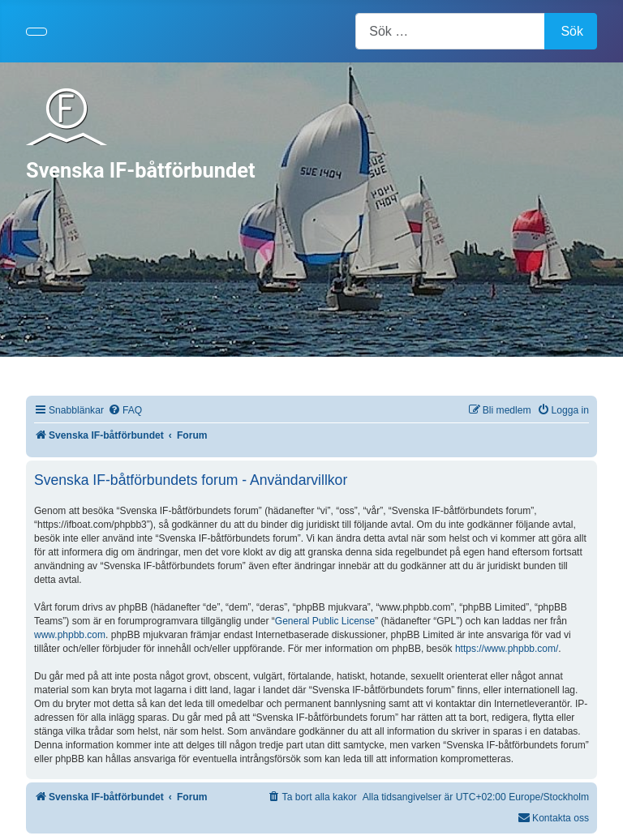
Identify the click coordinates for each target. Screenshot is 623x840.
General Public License (325, 621)
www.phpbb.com (70, 635)
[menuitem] (125, 411)
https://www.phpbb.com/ (507, 649)
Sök (572, 31)
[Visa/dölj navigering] (37, 32)
